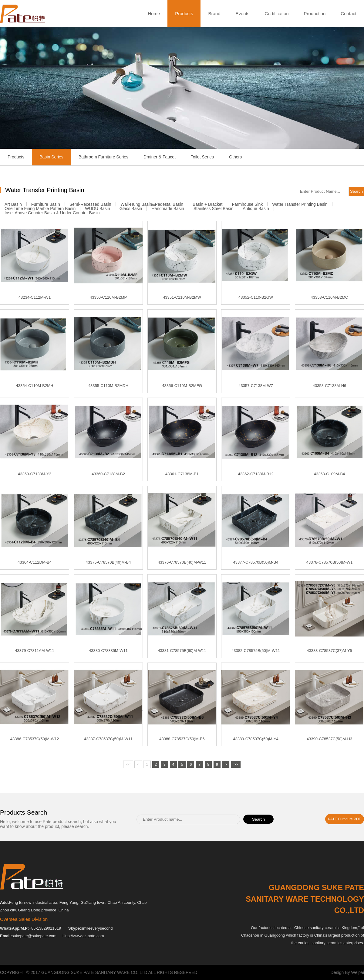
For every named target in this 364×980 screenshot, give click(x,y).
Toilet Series (202, 157)
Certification (276, 14)
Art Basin (13, 204)
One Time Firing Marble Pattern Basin (40, 209)
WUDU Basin (97, 209)
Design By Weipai (347, 972)
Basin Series (51, 157)
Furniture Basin (46, 204)
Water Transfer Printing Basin (300, 204)
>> (236, 766)
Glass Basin (131, 209)
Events (243, 14)
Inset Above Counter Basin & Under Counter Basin (52, 213)
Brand (214, 14)
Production (315, 14)
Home (154, 14)
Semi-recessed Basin (90, 204)
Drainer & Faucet (160, 157)
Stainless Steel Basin (214, 209)
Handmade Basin (168, 209)
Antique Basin (256, 209)
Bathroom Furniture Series (103, 157)
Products (184, 14)
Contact (349, 14)
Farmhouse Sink (247, 204)
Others (235, 157)
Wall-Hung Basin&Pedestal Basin (152, 204)
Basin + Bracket (207, 204)
